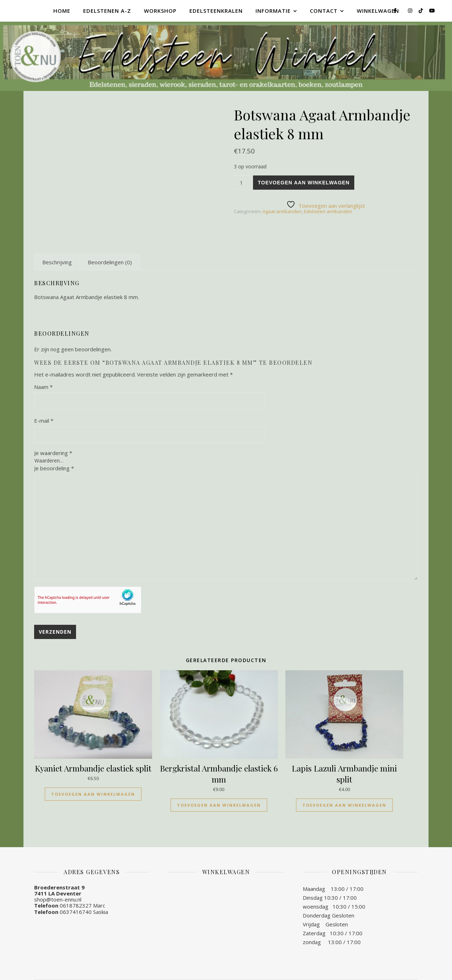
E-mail (44, 421)
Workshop (160, 11)
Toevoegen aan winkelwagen (303, 183)
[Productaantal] (243, 183)
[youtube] (432, 10)
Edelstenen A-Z (107, 11)
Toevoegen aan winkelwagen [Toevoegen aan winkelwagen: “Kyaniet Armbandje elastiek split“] (93, 794)
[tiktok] (421, 10)
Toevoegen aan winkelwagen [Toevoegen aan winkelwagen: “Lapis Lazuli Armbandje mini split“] (344, 805)
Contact (324, 11)
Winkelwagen (378, 11)
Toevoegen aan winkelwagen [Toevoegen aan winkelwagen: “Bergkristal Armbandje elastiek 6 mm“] (219, 805)
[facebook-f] (396, 10)
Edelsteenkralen (216, 11)
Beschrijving (57, 262)
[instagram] (411, 10)
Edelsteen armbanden (328, 211)
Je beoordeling (54, 468)
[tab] (57, 262)
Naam (43, 387)
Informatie (273, 11)
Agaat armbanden (282, 211)
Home (62, 11)
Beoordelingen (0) (110, 262)
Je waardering (53, 453)
